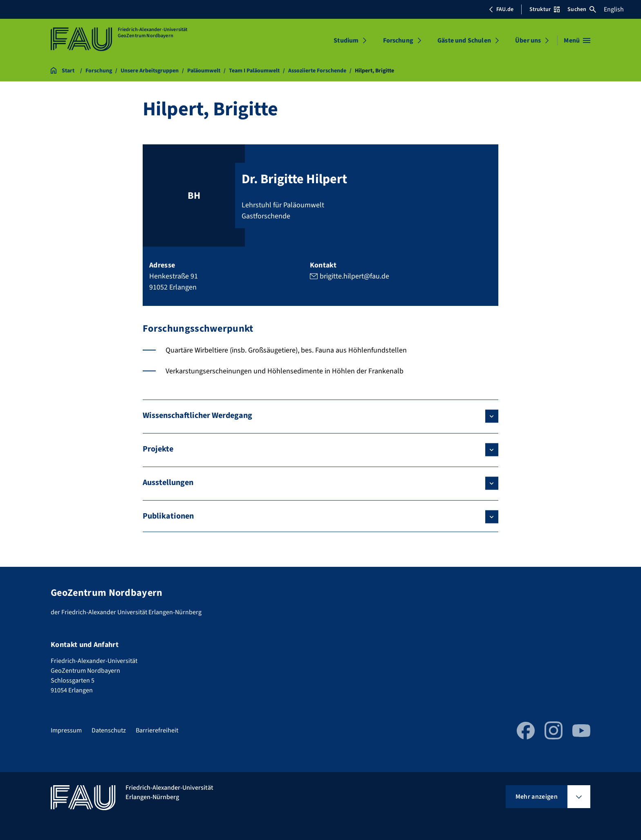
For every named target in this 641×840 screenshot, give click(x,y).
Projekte (158, 449)
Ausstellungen (168, 483)
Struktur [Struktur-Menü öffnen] (545, 9)
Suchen (582, 9)
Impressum (66, 730)
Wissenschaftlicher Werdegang (197, 416)
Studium (346, 40)
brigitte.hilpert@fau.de (354, 276)
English (614, 9)
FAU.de (501, 9)
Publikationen (168, 516)
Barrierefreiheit (157, 730)
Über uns (528, 40)
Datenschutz (109, 730)
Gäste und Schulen (464, 40)
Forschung (398, 40)
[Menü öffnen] (577, 40)
